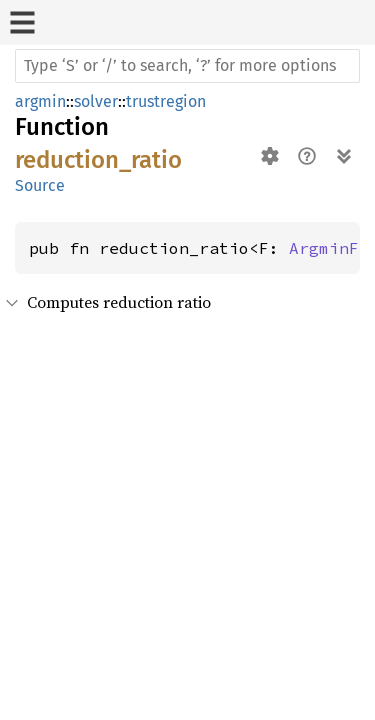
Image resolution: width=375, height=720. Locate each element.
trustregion (166, 101)
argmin (40, 101)
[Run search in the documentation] (187, 66)
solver (96, 101)
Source (40, 185)
